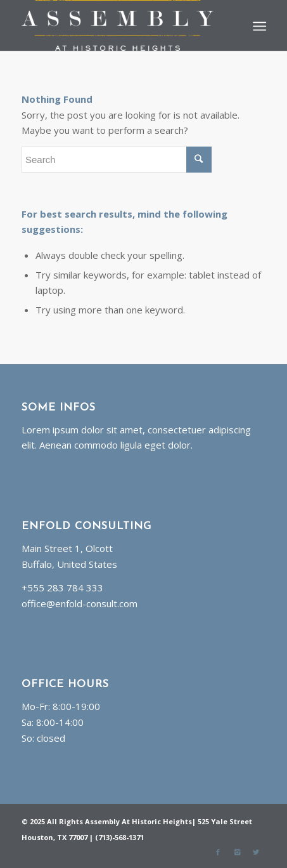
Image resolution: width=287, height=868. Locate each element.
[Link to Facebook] (218, 852)
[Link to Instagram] (237, 852)
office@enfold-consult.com (80, 603)
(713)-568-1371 (119, 837)
